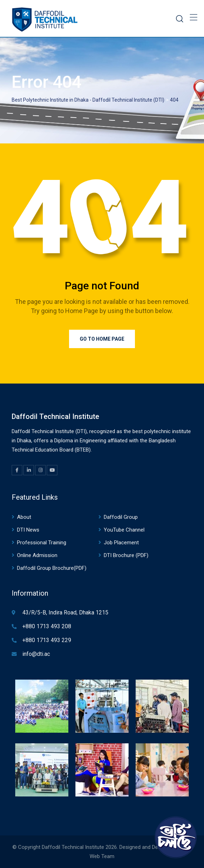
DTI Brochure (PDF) (126, 555)
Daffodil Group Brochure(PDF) (52, 568)
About (24, 517)
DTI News (28, 530)
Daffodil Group (121, 517)
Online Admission (37, 555)
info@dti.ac (36, 654)
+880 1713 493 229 (47, 640)
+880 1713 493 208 (47, 626)
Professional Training (42, 543)
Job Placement (121, 543)
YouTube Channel (124, 530)
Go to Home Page (102, 339)
